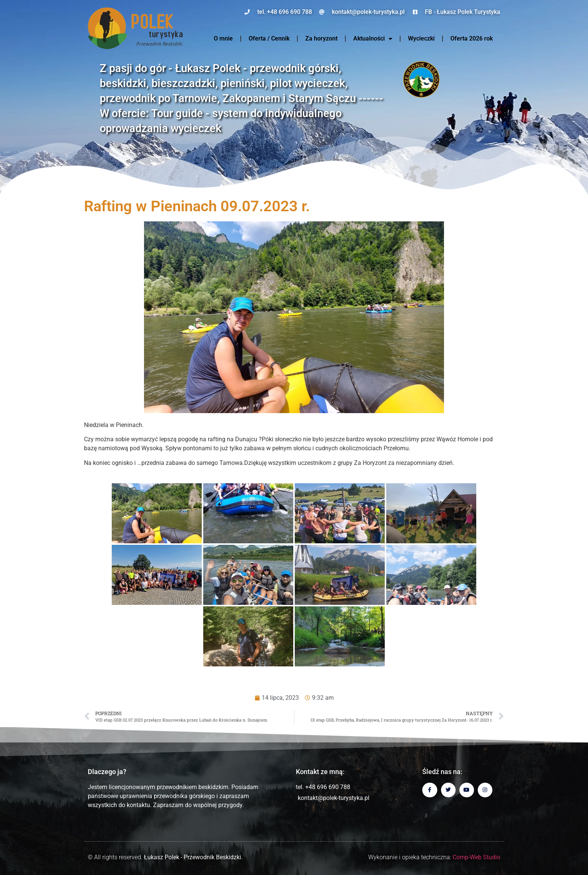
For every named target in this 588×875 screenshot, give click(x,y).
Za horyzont (321, 38)
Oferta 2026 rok (472, 38)
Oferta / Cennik (269, 38)
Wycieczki (421, 38)
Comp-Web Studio (476, 857)
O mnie (223, 38)
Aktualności (373, 39)
